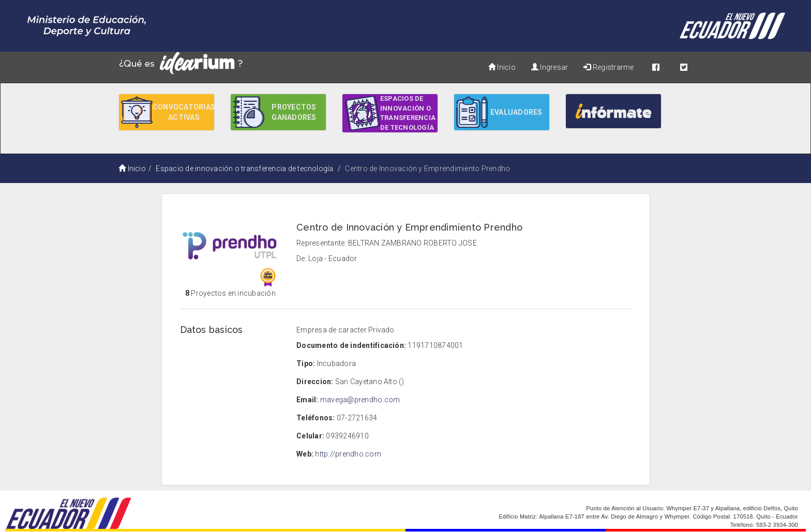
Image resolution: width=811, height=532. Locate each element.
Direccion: (315, 382)
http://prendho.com (348, 454)
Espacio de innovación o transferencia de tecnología (244, 169)
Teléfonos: (316, 418)
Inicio (502, 67)
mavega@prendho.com (360, 400)
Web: (305, 454)
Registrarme (609, 67)
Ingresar (550, 67)
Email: (307, 400)
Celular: (310, 436)
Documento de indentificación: (351, 345)
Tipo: (306, 363)
